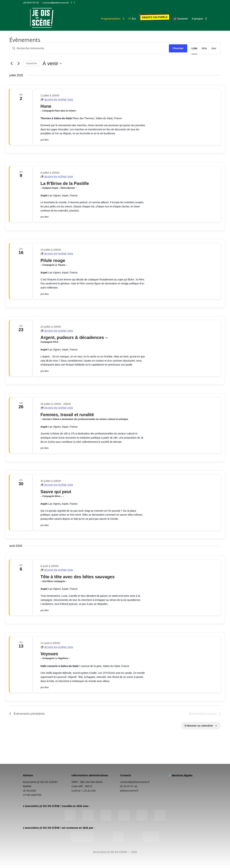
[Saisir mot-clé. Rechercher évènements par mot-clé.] (89, 48)
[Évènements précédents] (11, 64)
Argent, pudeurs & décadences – (93, 339)
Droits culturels (155, 18)
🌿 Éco (132, 19)
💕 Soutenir (181, 19)
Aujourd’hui (32, 63)
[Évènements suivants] (19, 64)
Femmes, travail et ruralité (93, 416)
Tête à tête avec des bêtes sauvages (93, 579)
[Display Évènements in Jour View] (214, 48)
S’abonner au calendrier (199, 726)
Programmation (111, 19)
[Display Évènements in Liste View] (195, 48)
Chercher (178, 48)
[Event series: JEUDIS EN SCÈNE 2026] (57, 100)
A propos (198, 19)
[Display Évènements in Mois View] (204, 48)
